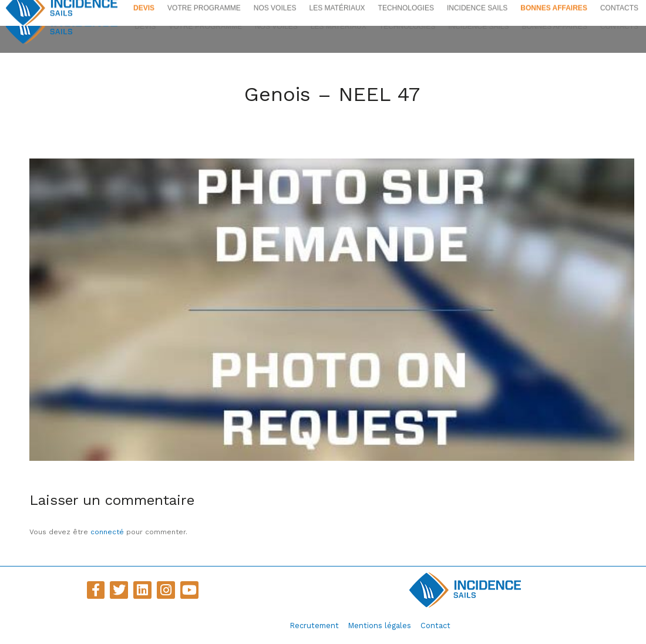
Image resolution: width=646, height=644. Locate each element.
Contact (435, 626)
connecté (107, 532)
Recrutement (314, 626)
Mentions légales (380, 626)
